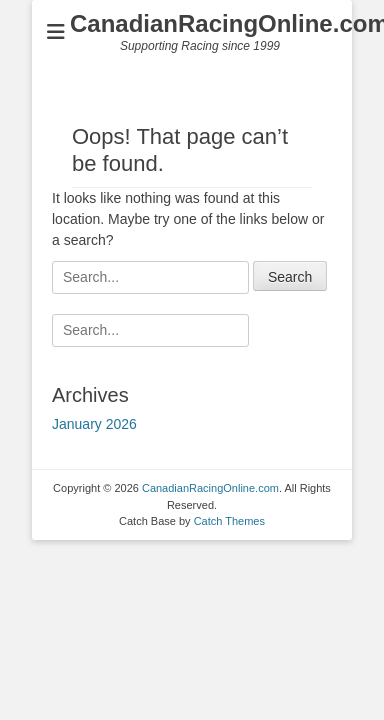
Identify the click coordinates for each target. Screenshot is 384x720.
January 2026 (94, 424)
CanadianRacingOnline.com (210, 488)
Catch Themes (229, 521)
